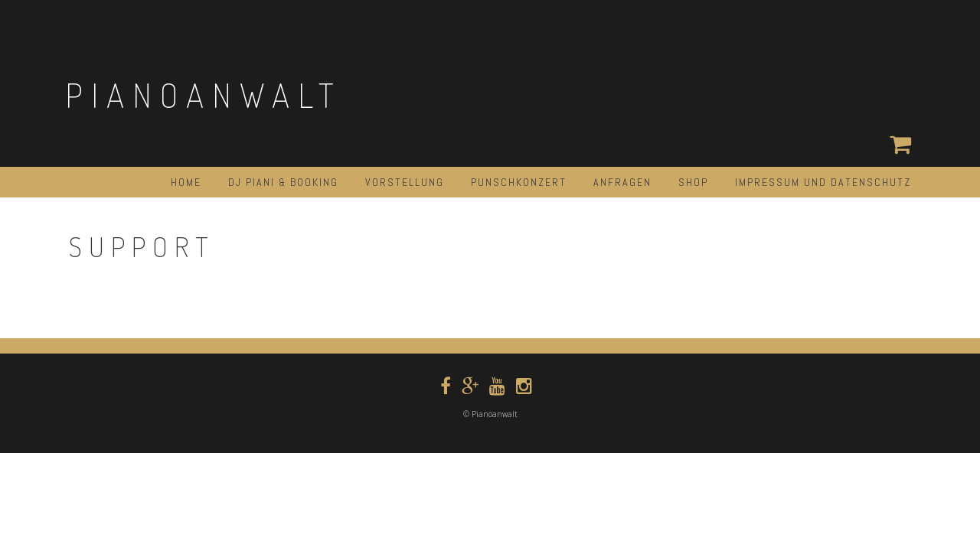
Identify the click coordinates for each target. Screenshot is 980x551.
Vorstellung (405, 182)
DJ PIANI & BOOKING (283, 182)
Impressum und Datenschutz (823, 182)
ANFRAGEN (622, 182)
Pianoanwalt (204, 95)
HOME (186, 182)
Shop (693, 182)
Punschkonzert (519, 182)
